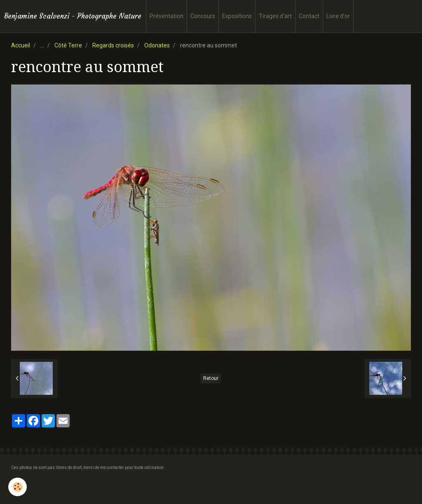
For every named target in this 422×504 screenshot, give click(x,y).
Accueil (21, 45)
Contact (309, 16)
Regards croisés (113, 45)
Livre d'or (338, 16)
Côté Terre (68, 45)
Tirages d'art (275, 16)
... (42, 45)
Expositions (237, 16)
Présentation (166, 16)
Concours (203, 16)
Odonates (157, 45)
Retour (211, 378)
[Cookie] (18, 487)
